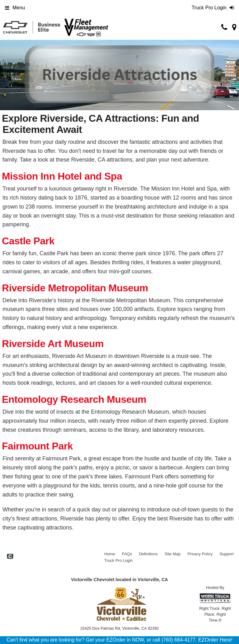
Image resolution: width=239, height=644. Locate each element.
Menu (15, 8)
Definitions (148, 554)
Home (110, 554)
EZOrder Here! (215, 640)
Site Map (173, 554)
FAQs (127, 554)
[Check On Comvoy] (10, 557)
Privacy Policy (200, 554)
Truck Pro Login (118, 560)
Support (227, 554)
